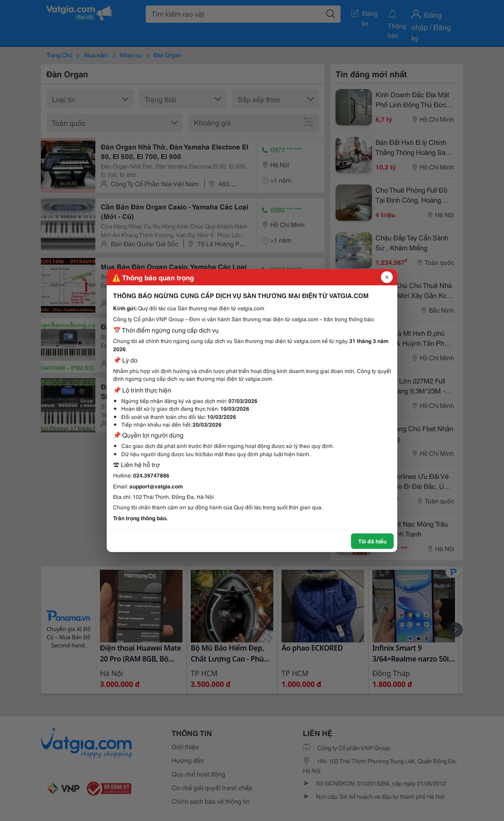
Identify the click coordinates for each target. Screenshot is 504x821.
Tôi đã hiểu (372, 541)
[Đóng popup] (387, 277)
